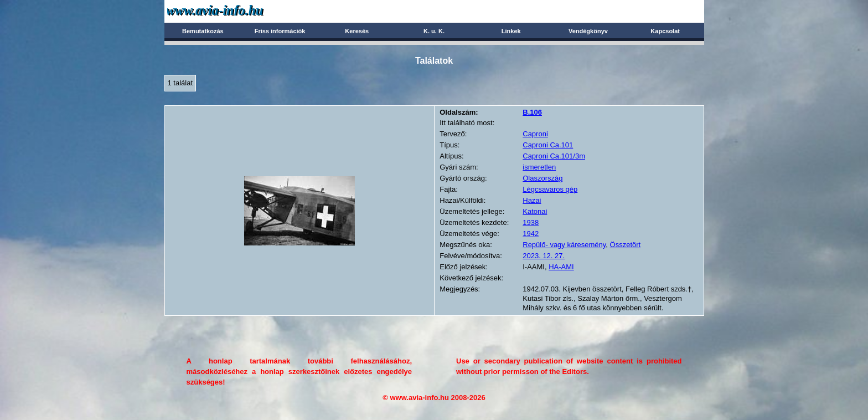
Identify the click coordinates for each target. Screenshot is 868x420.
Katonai (535, 211)
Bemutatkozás (203, 31)
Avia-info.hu (234, 11)
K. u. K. (434, 31)
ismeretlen (539, 167)
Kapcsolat (665, 31)
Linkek (511, 31)
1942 (531, 234)
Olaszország (542, 178)
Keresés (357, 31)
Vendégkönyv (588, 31)
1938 (531, 222)
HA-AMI (561, 267)
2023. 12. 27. (544, 256)
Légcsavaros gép (550, 189)
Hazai (532, 200)
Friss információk (280, 31)
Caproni (535, 134)
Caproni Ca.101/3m (554, 156)
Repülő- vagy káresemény (564, 245)
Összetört (626, 245)
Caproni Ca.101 (548, 145)
